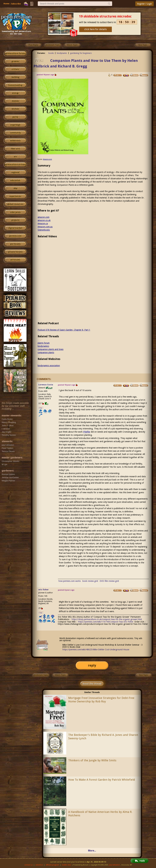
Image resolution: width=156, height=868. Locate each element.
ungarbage (15, 125)
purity (15, 117)
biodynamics (43, 346)
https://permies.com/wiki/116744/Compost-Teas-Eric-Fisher (106, 622)
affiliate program (52, 865)
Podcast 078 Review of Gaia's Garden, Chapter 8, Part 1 (64, 330)
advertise (39, 865)
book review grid (90, 581)
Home (6, 4)
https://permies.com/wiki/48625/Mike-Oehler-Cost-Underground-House (96, 650)
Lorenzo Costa (46, 385)
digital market (15, 228)
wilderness (15, 141)
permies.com (15, 236)
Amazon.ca (43, 223)
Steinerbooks (44, 230)
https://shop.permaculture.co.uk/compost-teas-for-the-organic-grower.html (107, 619)
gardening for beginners (81, 53)
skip (15, 188)
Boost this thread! (92, 684)
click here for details (95, 29)
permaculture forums (15, 53)
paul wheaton (114, 865)
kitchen (15, 109)
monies (15, 101)
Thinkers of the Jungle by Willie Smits (92, 760)
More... (92, 851)
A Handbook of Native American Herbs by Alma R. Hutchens (100, 814)
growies (15, 61)
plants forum (44, 343)
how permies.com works (70, 581)
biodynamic (62, 53)
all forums (15, 260)
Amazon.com (47, 159)
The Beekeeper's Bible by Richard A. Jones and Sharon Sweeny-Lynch (103, 737)
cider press (15, 212)
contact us (29, 865)
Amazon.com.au (45, 227)
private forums (15, 252)
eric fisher (43, 590)
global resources (15, 204)
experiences (15, 196)
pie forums (15, 244)
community (15, 133)
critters (15, 69)
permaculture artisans (15, 165)
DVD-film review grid (109, 581)
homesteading (15, 85)
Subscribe (16, 4)
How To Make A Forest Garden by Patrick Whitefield (102, 780)
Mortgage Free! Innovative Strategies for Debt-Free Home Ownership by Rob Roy (101, 700)
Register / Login (144, 4)
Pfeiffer (87, 432)
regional (15, 172)
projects (15, 220)
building (15, 77)
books (51, 53)
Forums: (41, 53)
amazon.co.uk (44, 220)
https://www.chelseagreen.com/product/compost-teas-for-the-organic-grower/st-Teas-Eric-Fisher (103, 624)
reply (92, 665)
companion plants (46, 352)
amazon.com (43, 217)
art (15, 157)
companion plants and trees (51, 349)
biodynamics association (49, 366)
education (15, 180)
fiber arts (15, 149)
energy (15, 93)
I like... (41, 408)
